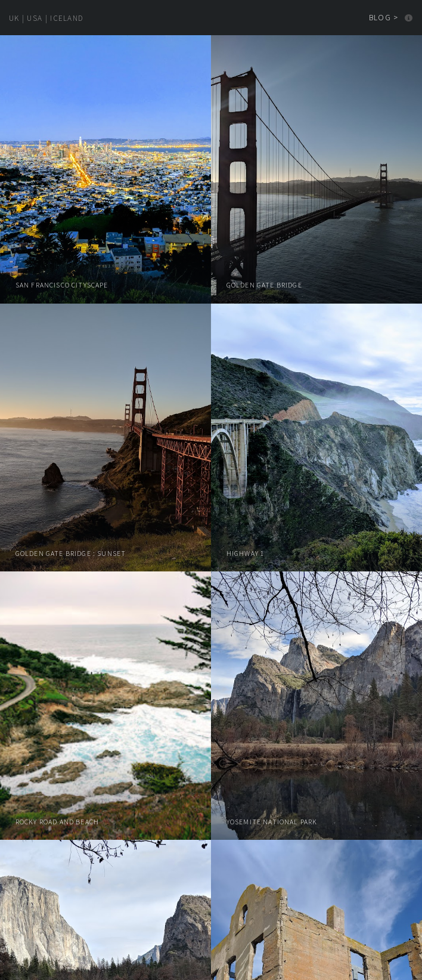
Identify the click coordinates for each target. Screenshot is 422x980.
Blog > (384, 18)
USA (35, 18)
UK (14, 18)
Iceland (67, 18)
